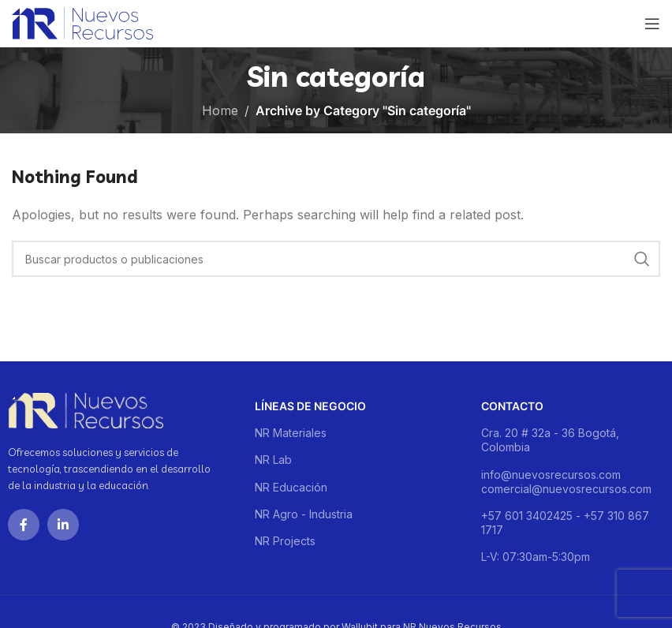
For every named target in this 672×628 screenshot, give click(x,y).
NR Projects (285, 541)
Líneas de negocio (310, 406)
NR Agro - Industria (304, 514)
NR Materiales (291, 433)
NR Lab (273, 460)
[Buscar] (336, 259)
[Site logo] (82, 22)
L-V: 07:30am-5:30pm (536, 557)
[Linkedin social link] (63, 525)
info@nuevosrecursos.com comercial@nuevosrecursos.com (566, 482)
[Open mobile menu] (652, 24)
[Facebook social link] (24, 525)
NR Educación (291, 487)
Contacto (512, 406)
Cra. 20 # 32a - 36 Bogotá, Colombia (550, 440)
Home (220, 110)
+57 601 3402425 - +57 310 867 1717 (565, 523)
